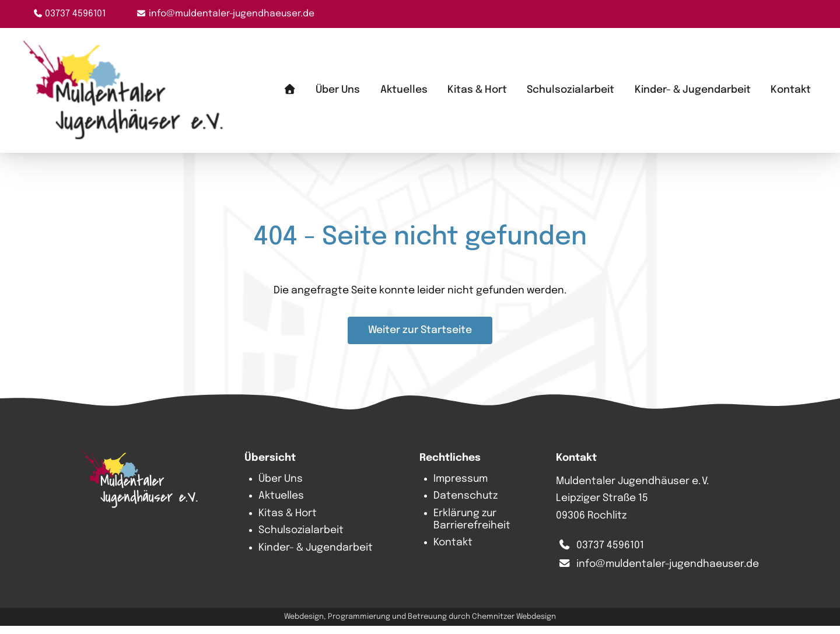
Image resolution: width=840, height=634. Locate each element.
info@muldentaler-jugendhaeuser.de (232, 14)
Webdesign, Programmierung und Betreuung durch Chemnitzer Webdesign (420, 624)
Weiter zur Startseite (420, 338)
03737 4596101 (75, 14)
